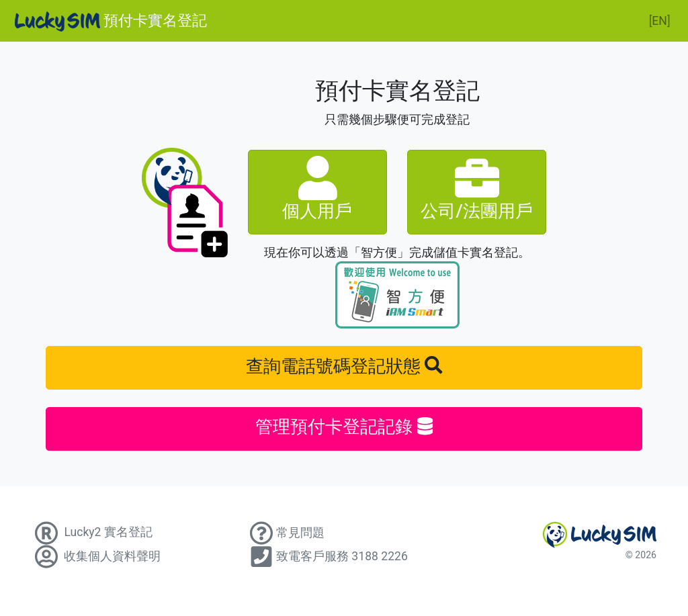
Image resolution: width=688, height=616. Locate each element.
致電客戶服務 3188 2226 (327, 556)
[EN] (660, 21)
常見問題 (286, 533)
